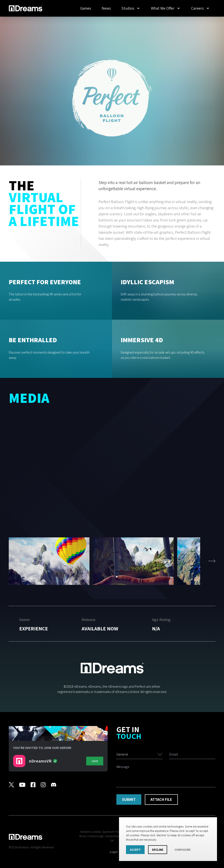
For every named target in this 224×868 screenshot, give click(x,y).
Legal (114, 852)
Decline (158, 850)
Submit (129, 799)
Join (95, 761)
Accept (135, 850)
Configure (183, 850)
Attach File (161, 799)
